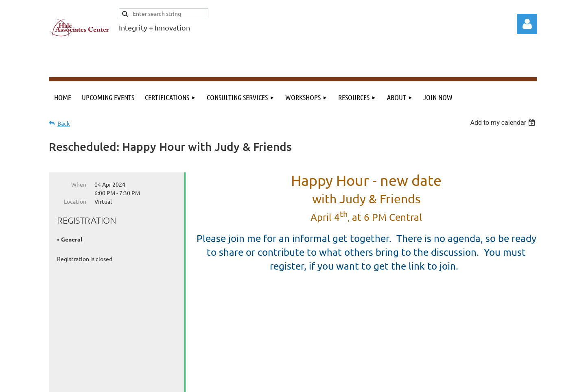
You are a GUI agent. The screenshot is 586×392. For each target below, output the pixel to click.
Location (75, 201)
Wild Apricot (440, 382)
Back (64, 123)
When (79, 184)
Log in (527, 24)
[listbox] (504, 123)
